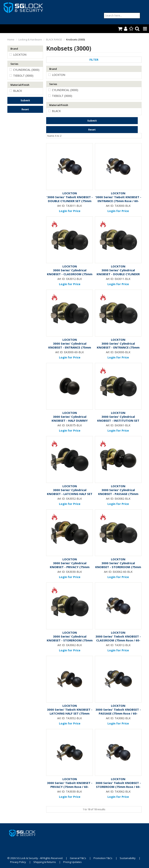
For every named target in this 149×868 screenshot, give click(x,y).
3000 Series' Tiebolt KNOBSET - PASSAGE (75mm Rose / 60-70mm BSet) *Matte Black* (118, 713)
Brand (14, 49)
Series (14, 64)
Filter (94, 60)
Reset (25, 109)
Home (11, 39)
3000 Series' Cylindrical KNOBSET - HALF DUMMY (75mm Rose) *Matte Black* (70, 420)
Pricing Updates (72, 862)
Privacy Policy (18, 862)
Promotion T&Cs (103, 858)
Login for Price (70, 211)
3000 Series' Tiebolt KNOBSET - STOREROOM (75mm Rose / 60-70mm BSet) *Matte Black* (118, 787)
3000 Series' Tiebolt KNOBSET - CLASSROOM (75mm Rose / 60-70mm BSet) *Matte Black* (118, 640)
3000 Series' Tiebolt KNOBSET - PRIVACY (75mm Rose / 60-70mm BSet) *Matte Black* (70, 787)
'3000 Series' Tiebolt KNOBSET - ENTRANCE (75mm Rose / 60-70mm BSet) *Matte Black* (118, 201)
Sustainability (128, 858)
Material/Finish (20, 85)
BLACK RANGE (54, 39)
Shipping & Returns (45, 862)
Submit (25, 100)
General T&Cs (78, 858)
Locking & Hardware (30, 39)
